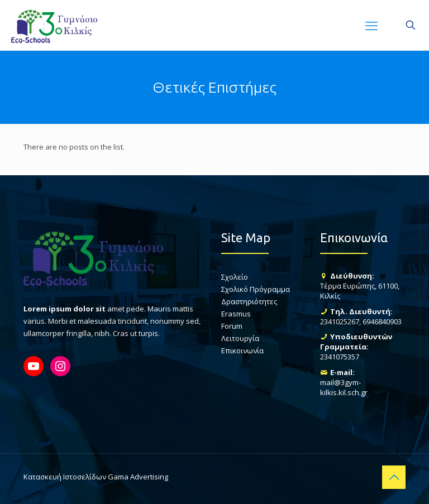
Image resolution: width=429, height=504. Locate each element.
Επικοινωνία (242, 351)
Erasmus (236, 314)
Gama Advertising (138, 477)
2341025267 (340, 321)
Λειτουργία (240, 338)
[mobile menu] (371, 25)
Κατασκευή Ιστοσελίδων (65, 477)
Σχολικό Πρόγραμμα (256, 289)
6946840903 (382, 321)
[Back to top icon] (394, 477)
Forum (232, 326)
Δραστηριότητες (249, 301)
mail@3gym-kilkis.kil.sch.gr (344, 387)
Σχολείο (235, 277)
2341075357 (340, 357)
